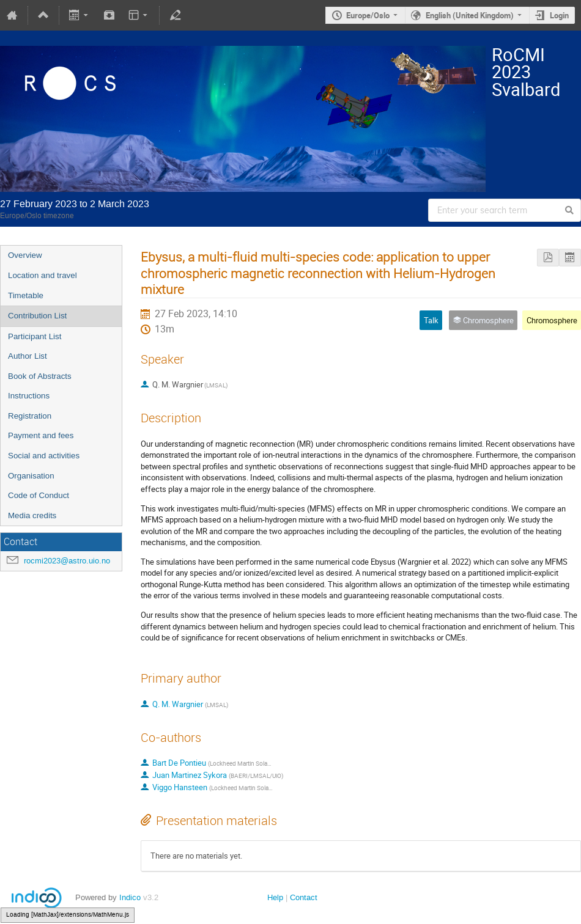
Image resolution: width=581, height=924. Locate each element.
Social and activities (44, 456)
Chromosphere (552, 320)
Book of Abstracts (40, 376)
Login (559, 15)
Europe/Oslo (368, 15)
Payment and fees (41, 435)
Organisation (31, 476)
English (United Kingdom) (470, 15)
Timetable (26, 295)
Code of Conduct (39, 495)
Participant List (35, 336)
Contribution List (37, 316)
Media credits (32, 515)
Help (275, 897)
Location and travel (43, 275)
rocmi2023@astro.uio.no (67, 561)
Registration (30, 416)
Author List (28, 356)
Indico (130, 897)
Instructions (29, 396)
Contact (304, 897)
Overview (25, 255)
